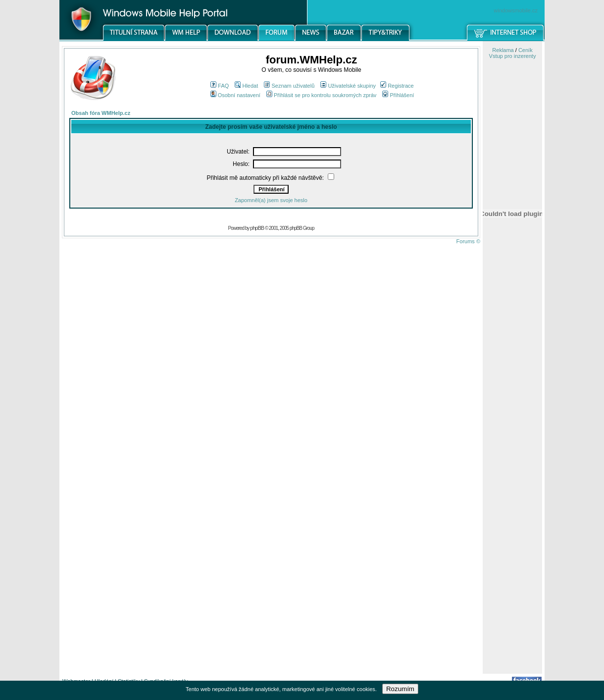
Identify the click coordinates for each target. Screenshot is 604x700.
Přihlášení (398, 95)
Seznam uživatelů (289, 86)
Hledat (246, 86)
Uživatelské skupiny (348, 86)
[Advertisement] (512, 517)
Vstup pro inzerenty (513, 56)
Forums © (468, 241)
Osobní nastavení (235, 95)
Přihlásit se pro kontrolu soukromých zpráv (321, 95)
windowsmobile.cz (516, 10)
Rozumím (400, 689)
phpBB (257, 228)
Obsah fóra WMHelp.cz (101, 113)
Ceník (526, 50)
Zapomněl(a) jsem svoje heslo (271, 200)
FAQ (220, 86)
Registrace (397, 86)
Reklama (503, 50)
